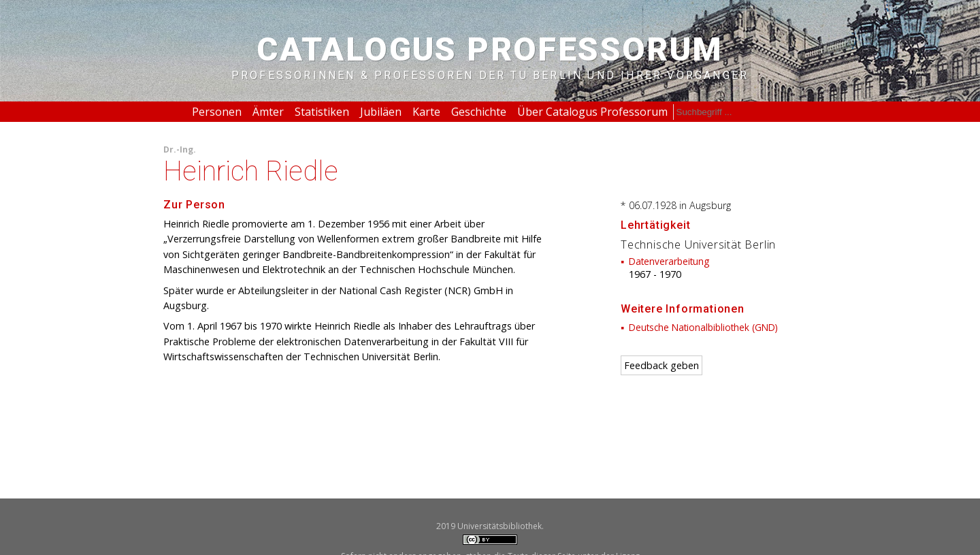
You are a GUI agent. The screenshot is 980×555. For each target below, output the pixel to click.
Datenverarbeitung (669, 261)
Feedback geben (661, 365)
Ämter (268, 112)
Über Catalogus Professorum (592, 112)
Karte (426, 112)
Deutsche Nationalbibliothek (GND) (703, 327)
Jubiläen (381, 112)
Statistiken (322, 112)
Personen (217, 112)
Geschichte (479, 112)
